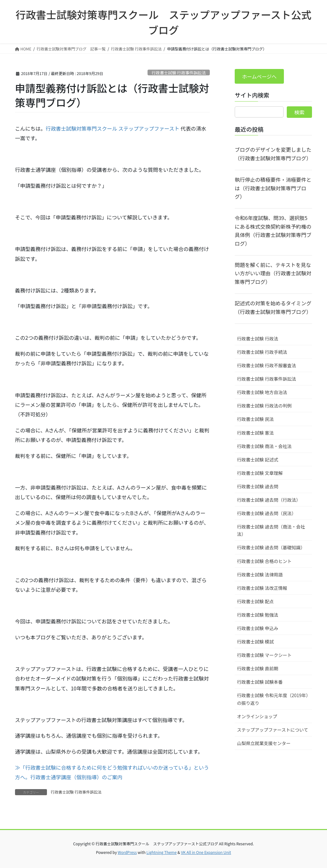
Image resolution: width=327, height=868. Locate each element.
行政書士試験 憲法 (255, 433)
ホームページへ (260, 77)
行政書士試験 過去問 (258, 487)
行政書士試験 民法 (255, 420)
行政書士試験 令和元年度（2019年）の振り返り (273, 700)
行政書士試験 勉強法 (258, 615)
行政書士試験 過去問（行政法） (269, 500)
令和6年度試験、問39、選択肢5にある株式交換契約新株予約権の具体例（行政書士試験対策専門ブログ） (273, 231)
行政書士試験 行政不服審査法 (266, 366)
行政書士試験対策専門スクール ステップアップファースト (113, 128)
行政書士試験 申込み (258, 628)
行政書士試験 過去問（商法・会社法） (271, 531)
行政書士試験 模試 (255, 642)
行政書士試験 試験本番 (260, 682)
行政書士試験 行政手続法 (262, 352)
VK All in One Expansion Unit (206, 852)
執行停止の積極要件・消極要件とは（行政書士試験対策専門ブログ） (273, 188)
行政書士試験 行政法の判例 (264, 406)
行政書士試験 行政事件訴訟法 (179, 73)
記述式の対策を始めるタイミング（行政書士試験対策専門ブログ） (273, 308)
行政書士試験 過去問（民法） (266, 514)
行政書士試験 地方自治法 (262, 392)
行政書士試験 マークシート (264, 655)
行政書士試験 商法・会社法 (264, 446)
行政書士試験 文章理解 (260, 473)
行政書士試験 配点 (255, 602)
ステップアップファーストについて (273, 730)
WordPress (127, 852)
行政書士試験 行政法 (258, 339)
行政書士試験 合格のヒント (264, 561)
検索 (300, 112)
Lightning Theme (161, 852)
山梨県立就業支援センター (264, 743)
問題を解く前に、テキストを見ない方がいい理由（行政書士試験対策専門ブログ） (273, 274)
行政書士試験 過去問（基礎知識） (271, 548)
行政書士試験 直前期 (258, 669)
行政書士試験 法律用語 (260, 575)
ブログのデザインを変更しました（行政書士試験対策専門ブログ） (273, 154)
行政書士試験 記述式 (258, 460)
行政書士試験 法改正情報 (262, 588)
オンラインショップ (257, 717)
